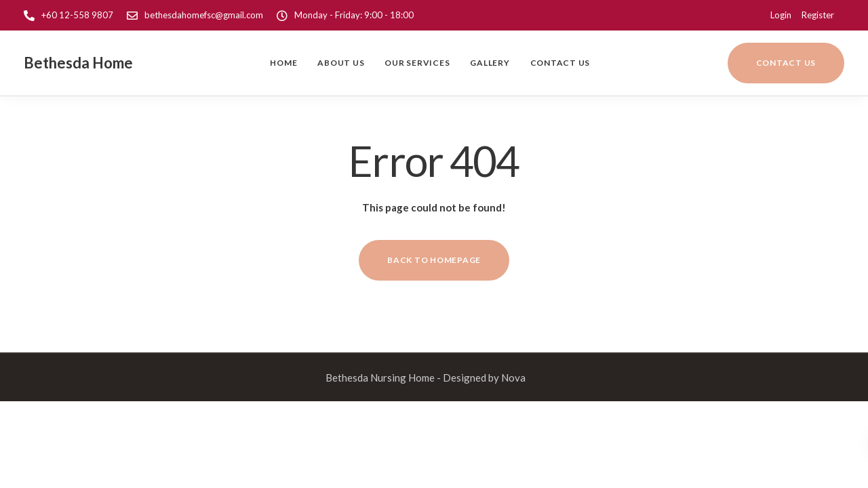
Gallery (490, 63)
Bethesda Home (78, 63)
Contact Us (560, 63)
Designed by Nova (484, 378)
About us (341, 63)
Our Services (417, 63)
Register (818, 15)
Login (781, 15)
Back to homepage (434, 260)
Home (283, 63)
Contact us (786, 63)
